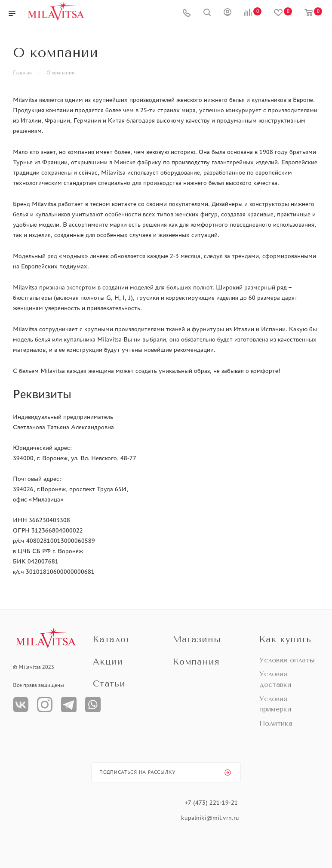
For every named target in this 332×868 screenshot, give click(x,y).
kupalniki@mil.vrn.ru (211, 818)
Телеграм (69, 705)
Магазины (197, 639)
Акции (108, 662)
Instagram (45, 705)
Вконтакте (21, 705)
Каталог (112, 639)
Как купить (285, 639)
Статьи (109, 684)
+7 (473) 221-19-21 (211, 803)
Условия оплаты (287, 660)
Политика (276, 723)
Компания (196, 662)
